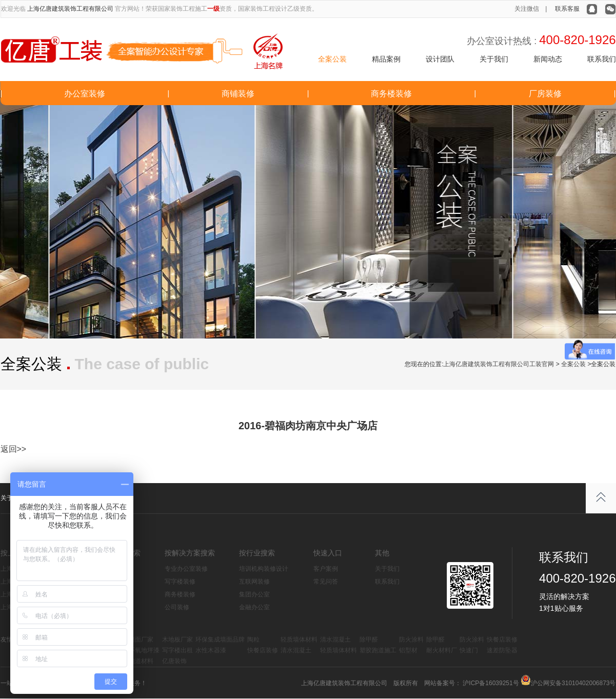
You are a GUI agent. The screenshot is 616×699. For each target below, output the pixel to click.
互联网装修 (254, 582)
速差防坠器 (502, 650)
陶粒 (253, 640)
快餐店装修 (502, 640)
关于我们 (494, 59)
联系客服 (567, 9)
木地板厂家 (177, 640)
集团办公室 (254, 594)
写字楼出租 (177, 650)
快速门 (469, 650)
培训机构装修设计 (264, 569)
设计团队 (440, 59)
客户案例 (326, 569)
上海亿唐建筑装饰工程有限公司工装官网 (499, 364)
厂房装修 (545, 94)
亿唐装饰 (174, 661)
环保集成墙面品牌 (220, 640)
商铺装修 (238, 94)
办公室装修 (85, 94)
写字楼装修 (180, 582)
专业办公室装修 (186, 569)
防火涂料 (411, 640)
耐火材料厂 (442, 650)
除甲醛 (369, 640)
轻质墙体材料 (299, 640)
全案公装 (332, 59)
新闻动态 (548, 59)
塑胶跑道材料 (135, 661)
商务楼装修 (391, 94)
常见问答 (326, 582)
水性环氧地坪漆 (138, 650)
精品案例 (386, 59)
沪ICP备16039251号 (490, 683)
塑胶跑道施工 (378, 650)
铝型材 (408, 650)
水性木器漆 (211, 650)
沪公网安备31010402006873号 (573, 683)
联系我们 (602, 59)
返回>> (14, 449)
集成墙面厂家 (135, 640)
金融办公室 (254, 607)
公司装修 (177, 607)
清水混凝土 (335, 640)
